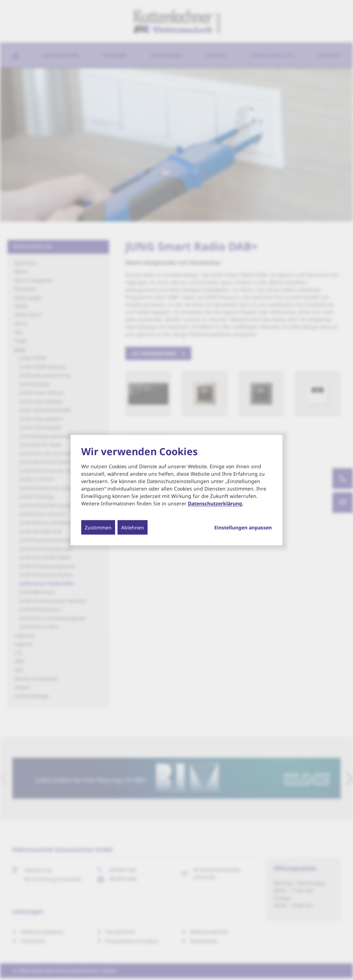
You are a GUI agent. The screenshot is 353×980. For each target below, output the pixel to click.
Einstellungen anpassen (243, 528)
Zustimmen (98, 527)
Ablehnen (133, 527)
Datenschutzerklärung (215, 503)
